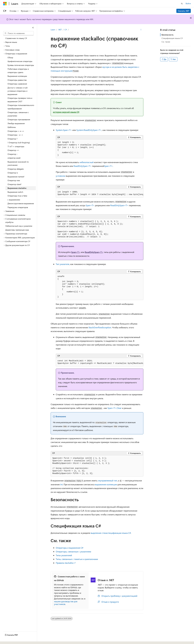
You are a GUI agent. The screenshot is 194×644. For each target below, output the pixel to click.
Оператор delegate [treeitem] (16, 169)
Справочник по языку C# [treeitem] (16, 38)
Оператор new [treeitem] (14, 180)
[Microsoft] (5, 4)
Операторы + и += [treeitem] (16, 131)
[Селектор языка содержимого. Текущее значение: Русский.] (9, 640)
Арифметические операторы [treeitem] (20, 61)
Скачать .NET (184, 11)
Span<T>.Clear (115, 408)
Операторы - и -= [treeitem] (15, 135)
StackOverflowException (100, 327)
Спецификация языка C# (172, 38)
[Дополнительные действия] (141, 30)
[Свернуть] (33, 28)
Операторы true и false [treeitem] (17, 196)
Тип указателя (63, 264)
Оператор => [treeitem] (13, 150)
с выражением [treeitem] (14, 200)
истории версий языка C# (66, 112)
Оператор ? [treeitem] (12, 139)
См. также (166, 42)
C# (66, 30)
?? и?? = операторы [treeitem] (16, 146)
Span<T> (108, 166)
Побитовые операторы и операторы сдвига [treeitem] (18, 71)
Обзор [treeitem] (10, 57)
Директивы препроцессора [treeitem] (17, 230)
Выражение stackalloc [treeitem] (17, 188)
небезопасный (86, 162)
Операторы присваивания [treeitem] (19, 119)
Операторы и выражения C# (70, 548)
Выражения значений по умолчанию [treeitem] (18, 163)
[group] (100, 193)
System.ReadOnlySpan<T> (89, 130)
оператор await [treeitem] (14, 158)
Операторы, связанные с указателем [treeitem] (18, 114)
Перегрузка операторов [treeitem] (18, 207)
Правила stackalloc (65, 563)
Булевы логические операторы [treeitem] (21, 65)
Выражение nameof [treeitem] (16, 177)
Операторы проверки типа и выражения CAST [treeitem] (20, 100)
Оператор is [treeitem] (13, 173)
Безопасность (167, 35)
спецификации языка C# (119, 533)
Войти (188, 3)
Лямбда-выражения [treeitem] (16, 123)
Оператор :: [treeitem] (12, 154)
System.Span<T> (64, 130)
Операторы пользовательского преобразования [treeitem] (21, 107)
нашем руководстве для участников (66, 603)
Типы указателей (64, 555)
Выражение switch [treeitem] (15, 192)
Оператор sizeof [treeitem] (14, 184)
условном (60, 176)
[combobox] (18, 33)
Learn (53, 30)
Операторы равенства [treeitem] (17, 80)
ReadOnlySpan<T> (83, 166)
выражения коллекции (106, 484)
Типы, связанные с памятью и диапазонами (77, 559)
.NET (60, 30)
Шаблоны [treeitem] (12, 127)
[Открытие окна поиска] (182, 4)
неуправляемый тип (108, 480)
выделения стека (99, 533)
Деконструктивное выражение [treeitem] (21, 203)
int (61, 484)
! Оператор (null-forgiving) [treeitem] (19, 143)
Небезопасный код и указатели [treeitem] (19, 226)
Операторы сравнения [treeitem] (17, 84)
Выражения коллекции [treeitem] (17, 76)
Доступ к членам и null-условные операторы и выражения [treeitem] (18, 91)
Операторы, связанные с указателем (73, 551)
